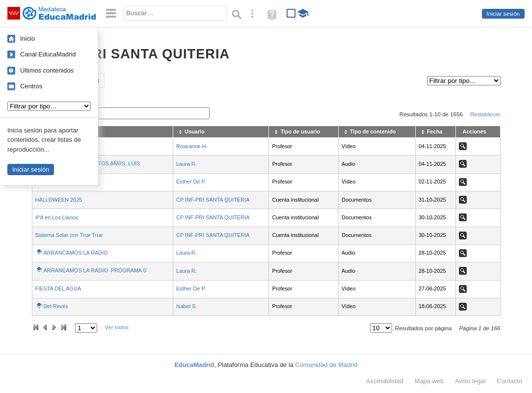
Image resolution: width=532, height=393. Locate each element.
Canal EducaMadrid (48, 54)
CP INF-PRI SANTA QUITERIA (213, 200)
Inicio (27, 39)
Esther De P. (191, 182)
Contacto (509, 381)
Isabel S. (186, 306)
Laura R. (186, 164)
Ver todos (117, 327)
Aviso (470, 381)
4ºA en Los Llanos (57, 217)
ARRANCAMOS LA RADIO (76, 253)
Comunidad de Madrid (327, 365)
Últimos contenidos (47, 70)
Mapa (429, 381)
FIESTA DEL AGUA (58, 288)
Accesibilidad (385, 381)
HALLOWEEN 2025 (59, 200)
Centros (31, 86)
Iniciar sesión (503, 14)
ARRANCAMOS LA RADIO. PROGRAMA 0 (95, 270)
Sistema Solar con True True (69, 235)
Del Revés (56, 306)
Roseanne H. (192, 146)
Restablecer (485, 114)
